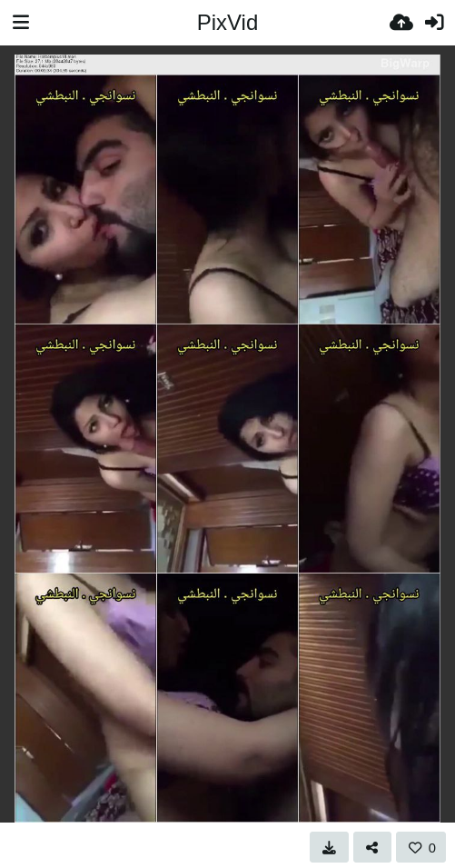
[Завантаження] (401, 23)
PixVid (228, 22)
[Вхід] (434, 23)
